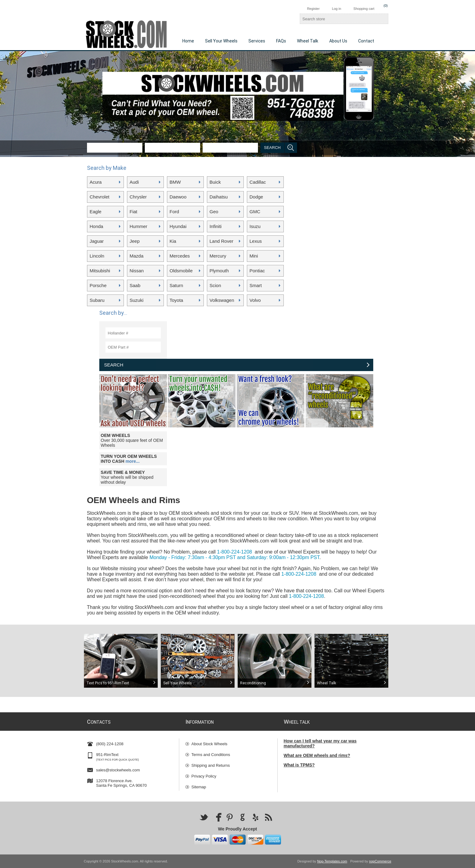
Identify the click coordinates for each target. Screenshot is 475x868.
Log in (337, 9)
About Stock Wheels (210, 744)
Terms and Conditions (211, 755)
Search (272, 148)
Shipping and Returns (211, 765)
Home (188, 41)
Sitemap (199, 787)
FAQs (281, 41)
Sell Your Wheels (221, 41)
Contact (366, 41)
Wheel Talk (308, 41)
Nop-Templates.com (332, 861)
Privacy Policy (204, 776)
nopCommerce (380, 861)
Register (313, 9)
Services (257, 41)
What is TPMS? (299, 765)
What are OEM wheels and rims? (317, 755)
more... (133, 461)
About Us (338, 41)
